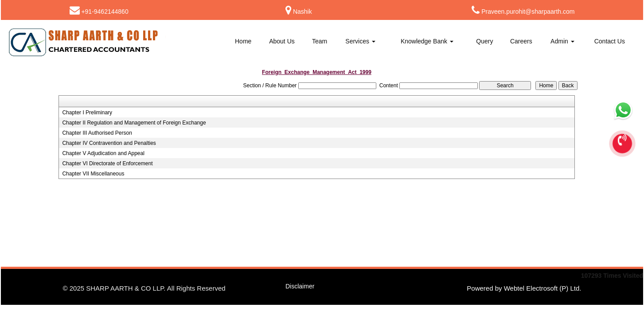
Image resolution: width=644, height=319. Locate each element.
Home (243, 41)
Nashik (302, 12)
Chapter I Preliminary (87, 113)
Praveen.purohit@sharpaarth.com (528, 12)
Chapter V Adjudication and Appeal (103, 153)
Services (360, 41)
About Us (282, 41)
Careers (521, 41)
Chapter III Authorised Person (97, 133)
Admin (562, 41)
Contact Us (610, 41)
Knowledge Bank (427, 41)
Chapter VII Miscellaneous (93, 174)
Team (320, 41)
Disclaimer (300, 286)
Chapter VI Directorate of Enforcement (107, 163)
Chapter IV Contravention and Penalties (109, 143)
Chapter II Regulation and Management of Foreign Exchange (134, 123)
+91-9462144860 (105, 12)
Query (484, 41)
